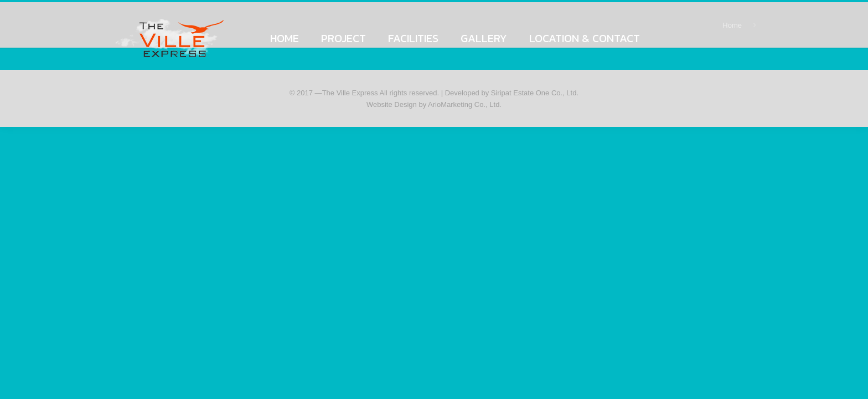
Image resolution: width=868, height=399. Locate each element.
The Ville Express (350, 93)
